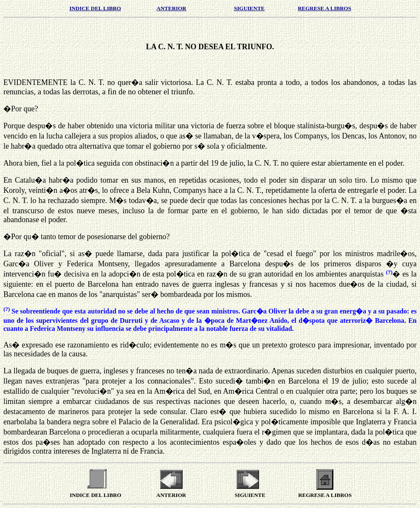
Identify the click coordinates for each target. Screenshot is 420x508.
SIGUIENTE (249, 8)
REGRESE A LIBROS (324, 8)
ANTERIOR (172, 8)
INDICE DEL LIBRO (95, 8)
